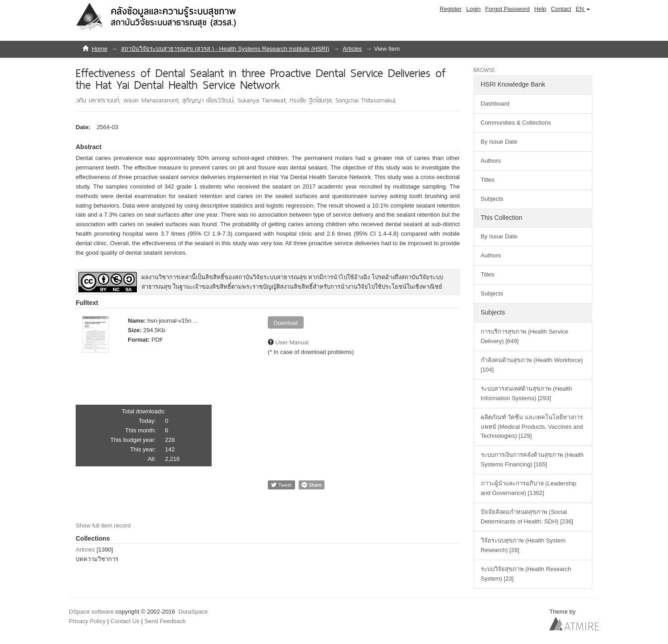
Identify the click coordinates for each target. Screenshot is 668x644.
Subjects (492, 199)
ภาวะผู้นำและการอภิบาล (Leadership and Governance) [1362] (529, 488)
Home (99, 49)
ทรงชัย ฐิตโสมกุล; (312, 100)
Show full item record (103, 525)
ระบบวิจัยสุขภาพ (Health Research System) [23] (526, 574)
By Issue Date (499, 142)
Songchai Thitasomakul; (366, 100)
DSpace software (91, 612)
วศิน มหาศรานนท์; (99, 100)
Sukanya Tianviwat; (264, 100)
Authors (491, 161)
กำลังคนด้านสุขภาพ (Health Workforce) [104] (532, 365)
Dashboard (495, 104)
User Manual (292, 342)
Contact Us (125, 621)
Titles (488, 180)
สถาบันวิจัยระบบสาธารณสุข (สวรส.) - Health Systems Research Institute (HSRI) (225, 49)
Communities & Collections (516, 123)
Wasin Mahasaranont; (153, 100)
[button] (583, 9)
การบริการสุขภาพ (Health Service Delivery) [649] (525, 336)
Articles (352, 49)
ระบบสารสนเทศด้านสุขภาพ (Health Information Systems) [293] (527, 393)
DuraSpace (193, 612)
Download (286, 323)
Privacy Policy (87, 621)
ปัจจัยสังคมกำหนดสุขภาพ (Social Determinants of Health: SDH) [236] (527, 517)
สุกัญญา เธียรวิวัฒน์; (210, 100)
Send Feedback (165, 621)
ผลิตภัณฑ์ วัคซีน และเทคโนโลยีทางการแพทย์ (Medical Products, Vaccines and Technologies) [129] (532, 427)
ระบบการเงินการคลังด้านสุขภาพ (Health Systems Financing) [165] (532, 460)
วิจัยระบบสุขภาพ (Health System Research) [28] (523, 545)
